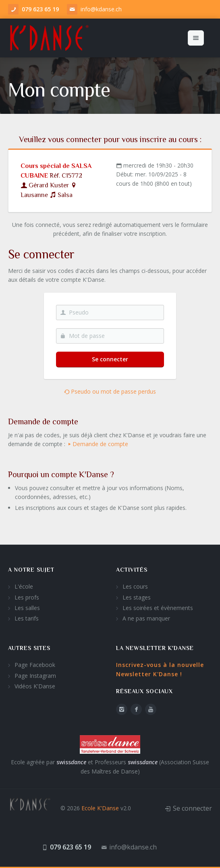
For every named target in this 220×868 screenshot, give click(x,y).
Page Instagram (35, 676)
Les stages (137, 597)
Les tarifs (27, 618)
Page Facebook (35, 665)
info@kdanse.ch (101, 9)
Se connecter (110, 359)
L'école (24, 586)
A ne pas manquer (146, 618)
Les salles (27, 608)
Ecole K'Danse (100, 808)
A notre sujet (31, 570)
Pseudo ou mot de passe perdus (110, 391)
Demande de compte (98, 444)
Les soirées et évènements (158, 608)
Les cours (135, 586)
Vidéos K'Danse (35, 686)
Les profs (27, 597)
